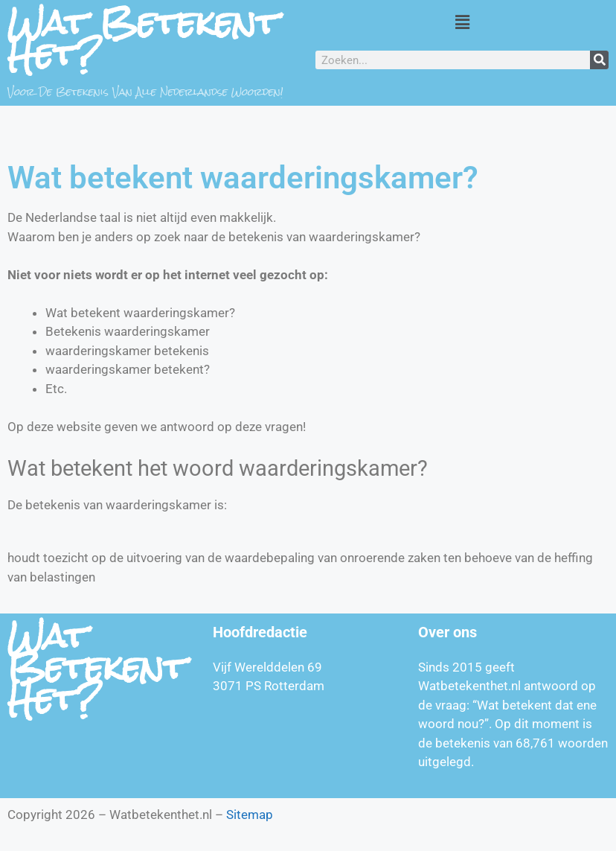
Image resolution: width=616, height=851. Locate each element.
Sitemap (250, 815)
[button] (462, 22)
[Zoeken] (599, 60)
